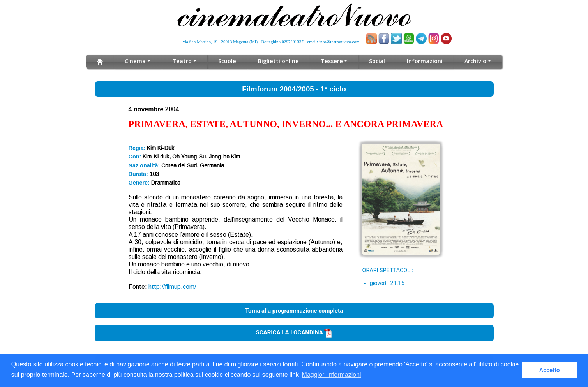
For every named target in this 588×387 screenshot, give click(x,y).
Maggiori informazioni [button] (332, 375)
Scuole (228, 61)
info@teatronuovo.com (339, 42)
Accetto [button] (550, 370)
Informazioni (424, 61)
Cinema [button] (137, 61)
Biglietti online (278, 61)
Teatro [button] (183, 61)
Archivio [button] (474, 61)
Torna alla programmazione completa (294, 311)
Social (376, 61)
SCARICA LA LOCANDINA (294, 332)
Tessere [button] (331, 61)
